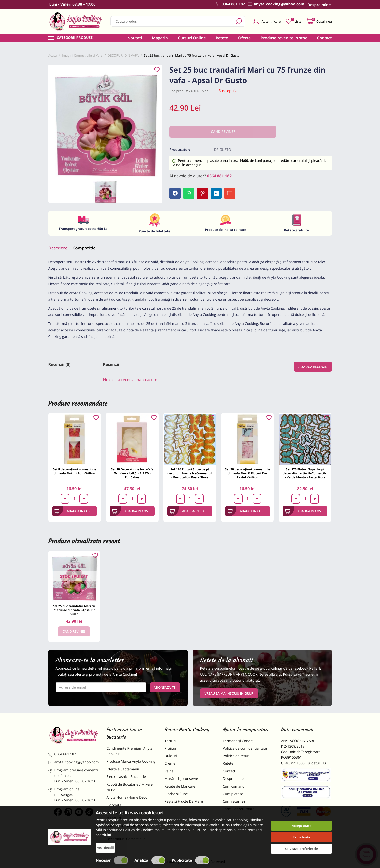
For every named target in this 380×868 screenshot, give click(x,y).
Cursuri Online (192, 38)
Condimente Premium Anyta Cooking (130, 751)
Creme (170, 764)
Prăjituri (171, 749)
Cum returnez (234, 801)
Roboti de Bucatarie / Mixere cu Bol (130, 787)
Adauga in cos (72, 511)
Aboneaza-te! (165, 687)
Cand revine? (74, 631)
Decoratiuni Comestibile (126, 839)
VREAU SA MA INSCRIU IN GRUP (229, 693)
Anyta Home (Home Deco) (128, 797)
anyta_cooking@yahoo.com (74, 762)
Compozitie (84, 248)
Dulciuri (171, 756)
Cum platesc (233, 794)
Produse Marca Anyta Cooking (131, 762)
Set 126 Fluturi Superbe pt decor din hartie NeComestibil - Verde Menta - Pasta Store (305, 473)
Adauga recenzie (313, 367)
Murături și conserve (181, 779)
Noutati (135, 38)
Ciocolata (114, 805)
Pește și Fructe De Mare (184, 801)
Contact (325, 38)
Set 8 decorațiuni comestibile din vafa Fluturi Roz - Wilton (75, 471)
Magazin (160, 38)
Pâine (169, 771)
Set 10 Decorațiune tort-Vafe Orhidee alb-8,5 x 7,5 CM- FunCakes (132, 473)
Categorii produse (75, 38)
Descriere (58, 248)
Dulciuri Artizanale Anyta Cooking (126, 829)
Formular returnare (239, 809)
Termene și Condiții (239, 741)
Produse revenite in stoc (284, 38)
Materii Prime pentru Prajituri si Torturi (130, 815)
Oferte (244, 38)
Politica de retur (236, 756)
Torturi (170, 741)
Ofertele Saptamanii (123, 769)
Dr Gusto (223, 150)
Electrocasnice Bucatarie (126, 777)
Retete (222, 38)
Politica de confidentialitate (245, 749)
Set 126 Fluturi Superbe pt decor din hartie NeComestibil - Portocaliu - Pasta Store (190, 473)
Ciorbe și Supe (176, 794)
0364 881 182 (219, 176)
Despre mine (233, 779)
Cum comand (234, 786)
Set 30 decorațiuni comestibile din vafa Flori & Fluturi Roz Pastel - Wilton (247, 473)
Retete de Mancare (180, 786)
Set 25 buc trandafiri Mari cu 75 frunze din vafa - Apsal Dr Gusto (74, 610)
